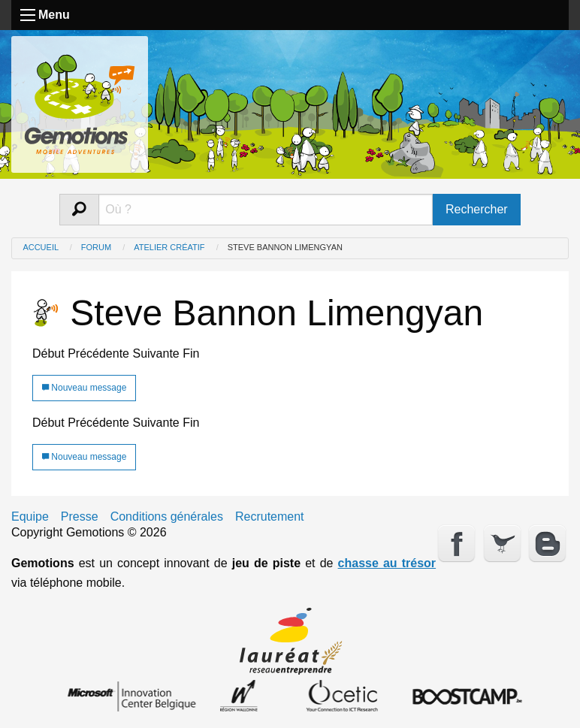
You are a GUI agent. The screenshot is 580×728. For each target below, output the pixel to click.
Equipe (30, 517)
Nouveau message (84, 388)
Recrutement (270, 517)
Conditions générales (167, 517)
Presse (80, 517)
